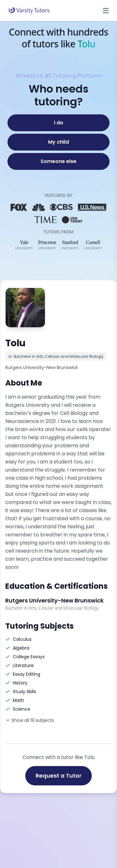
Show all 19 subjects (30, 720)
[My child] (58, 142)
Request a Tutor (58, 776)
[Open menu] (106, 11)
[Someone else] (58, 161)
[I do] (58, 123)
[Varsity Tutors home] (29, 11)
